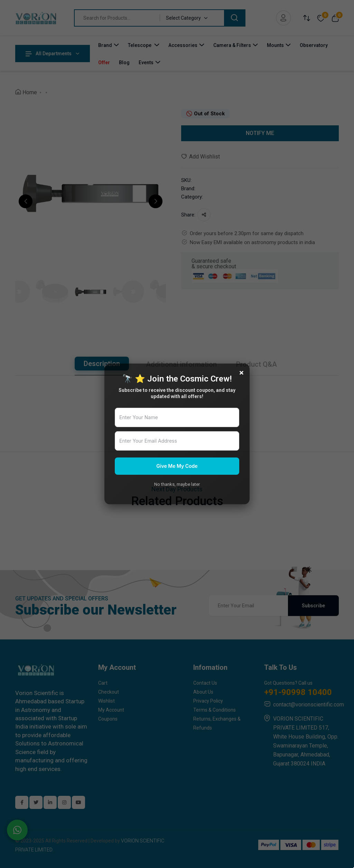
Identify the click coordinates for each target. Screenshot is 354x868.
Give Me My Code (177, 466)
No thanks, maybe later (177, 484)
